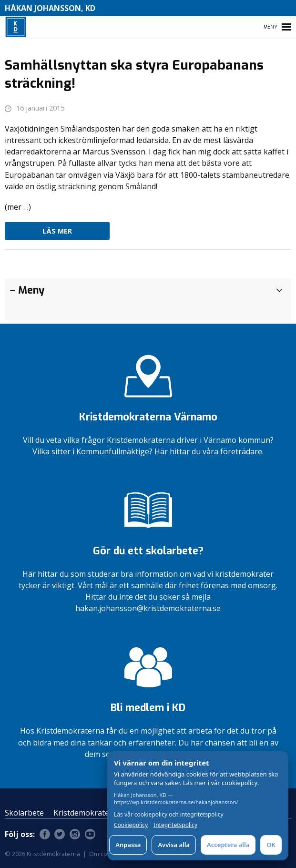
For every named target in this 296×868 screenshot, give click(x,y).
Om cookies (106, 854)
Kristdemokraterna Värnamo (105, 813)
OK (271, 845)
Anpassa (128, 845)
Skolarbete (24, 813)
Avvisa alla (174, 845)
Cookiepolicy (131, 825)
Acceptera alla (228, 845)
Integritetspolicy (175, 825)
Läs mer (57, 231)
